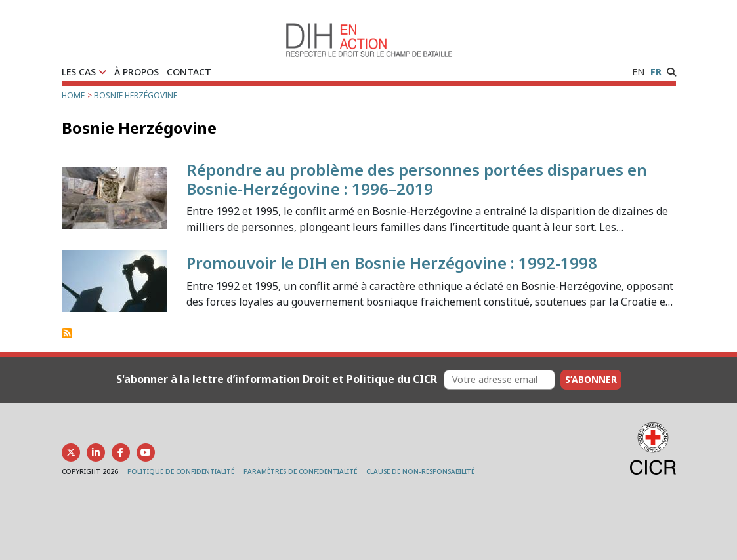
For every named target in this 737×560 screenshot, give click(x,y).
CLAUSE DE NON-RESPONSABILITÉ (420, 471)
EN (638, 72)
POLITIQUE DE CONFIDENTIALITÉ (181, 471)
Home (73, 95)
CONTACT (189, 72)
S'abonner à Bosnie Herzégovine (67, 333)
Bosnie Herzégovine (136, 95)
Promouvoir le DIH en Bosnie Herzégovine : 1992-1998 (392, 263)
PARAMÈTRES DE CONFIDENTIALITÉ (300, 471)
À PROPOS (137, 72)
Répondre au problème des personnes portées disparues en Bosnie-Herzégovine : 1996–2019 (417, 179)
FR (656, 72)
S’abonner (591, 379)
